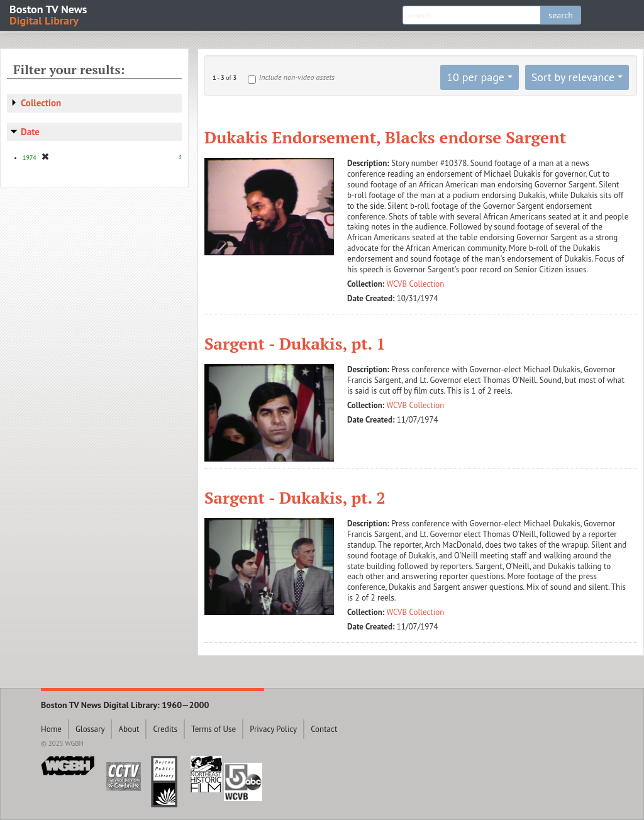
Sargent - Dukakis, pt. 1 (295, 343)
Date (30, 132)
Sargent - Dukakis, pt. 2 (295, 497)
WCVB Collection (416, 284)
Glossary (90, 729)
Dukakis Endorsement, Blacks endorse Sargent (385, 137)
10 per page (475, 77)
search (561, 15)
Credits (165, 729)
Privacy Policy (273, 729)
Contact (324, 729)
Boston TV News (49, 14)
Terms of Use (214, 729)
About (129, 729)
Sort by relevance (573, 77)
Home (51, 729)
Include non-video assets (297, 77)
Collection (41, 103)
